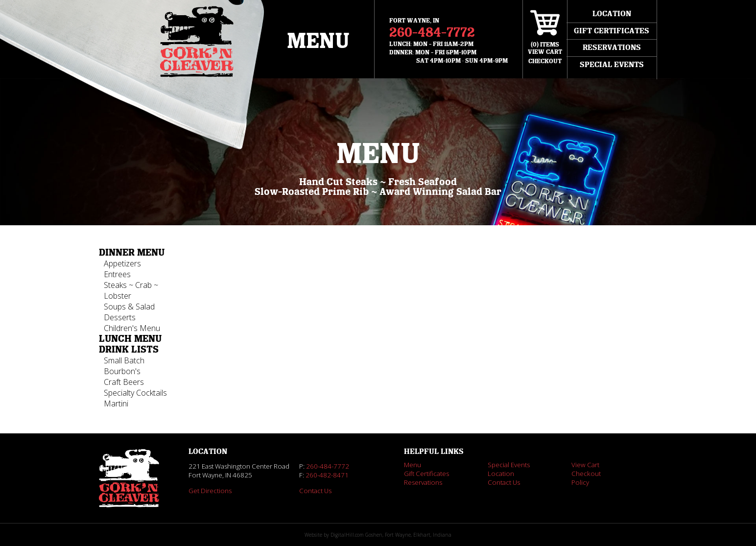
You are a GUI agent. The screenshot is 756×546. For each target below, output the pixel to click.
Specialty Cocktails (135, 393)
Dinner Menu (132, 253)
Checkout (545, 61)
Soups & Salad (129, 307)
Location (612, 14)
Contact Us (315, 491)
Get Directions (210, 491)
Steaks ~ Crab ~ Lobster (131, 290)
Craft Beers (124, 382)
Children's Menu (132, 328)
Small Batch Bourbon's (124, 366)
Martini (116, 404)
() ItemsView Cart (545, 48)
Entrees (117, 274)
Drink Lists (129, 350)
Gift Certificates (612, 31)
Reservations (612, 47)
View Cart (585, 465)
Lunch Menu (130, 339)
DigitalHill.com (347, 535)
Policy (580, 482)
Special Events (612, 65)
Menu (318, 41)
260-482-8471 (327, 475)
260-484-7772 (432, 33)
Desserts (120, 317)
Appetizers (122, 263)
